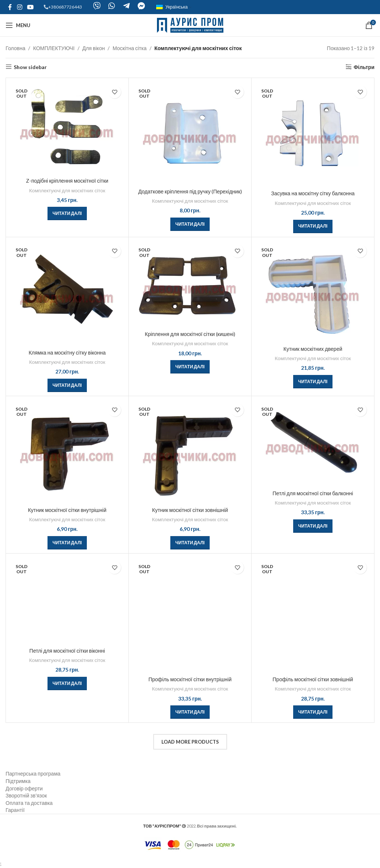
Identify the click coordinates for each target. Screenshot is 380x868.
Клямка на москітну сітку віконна (67, 353)
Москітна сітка (130, 48)
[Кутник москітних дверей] (313, 291)
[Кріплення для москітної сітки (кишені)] (190, 284)
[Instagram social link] (19, 7)
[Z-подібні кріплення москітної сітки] (67, 128)
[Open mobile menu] (18, 25)
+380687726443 (65, 7)
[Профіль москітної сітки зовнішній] (313, 615)
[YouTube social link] (30, 7)
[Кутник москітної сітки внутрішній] (67, 451)
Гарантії (15, 810)
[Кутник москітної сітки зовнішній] (190, 451)
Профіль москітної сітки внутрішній (190, 679)
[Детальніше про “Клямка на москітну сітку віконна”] (67, 385)
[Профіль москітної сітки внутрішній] (190, 615)
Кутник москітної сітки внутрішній (67, 510)
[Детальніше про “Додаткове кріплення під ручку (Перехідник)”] (190, 224)
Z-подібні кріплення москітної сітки (67, 181)
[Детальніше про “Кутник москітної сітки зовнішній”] (190, 543)
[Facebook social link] (10, 7)
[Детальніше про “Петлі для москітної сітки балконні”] (313, 526)
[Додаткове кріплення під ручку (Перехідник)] (190, 133)
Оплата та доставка (29, 803)
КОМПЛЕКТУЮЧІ (54, 48)
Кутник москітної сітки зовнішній (190, 510)
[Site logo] (190, 25)
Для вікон (94, 48)
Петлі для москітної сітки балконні (313, 493)
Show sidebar (30, 67)
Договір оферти (24, 788)
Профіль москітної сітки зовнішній (313, 679)
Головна (15, 48)
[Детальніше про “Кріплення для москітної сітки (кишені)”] (190, 367)
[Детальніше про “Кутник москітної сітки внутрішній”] (67, 543)
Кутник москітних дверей (313, 349)
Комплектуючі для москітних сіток (67, 190)
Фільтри (364, 67)
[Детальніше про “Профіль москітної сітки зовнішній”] (313, 712)
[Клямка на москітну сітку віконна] (67, 293)
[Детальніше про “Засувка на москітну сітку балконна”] (313, 226)
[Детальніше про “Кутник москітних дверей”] (313, 382)
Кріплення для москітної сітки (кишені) (190, 334)
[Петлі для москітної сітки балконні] (313, 443)
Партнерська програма (33, 774)
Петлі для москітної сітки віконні (67, 651)
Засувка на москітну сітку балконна (313, 193)
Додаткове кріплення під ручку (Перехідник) (190, 191)
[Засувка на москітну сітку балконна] (313, 134)
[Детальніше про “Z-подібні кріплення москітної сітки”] (67, 213)
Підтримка (18, 781)
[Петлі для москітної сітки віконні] (67, 601)
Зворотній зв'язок (26, 795)
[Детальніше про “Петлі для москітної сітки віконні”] (67, 683)
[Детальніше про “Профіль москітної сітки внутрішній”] (190, 712)
